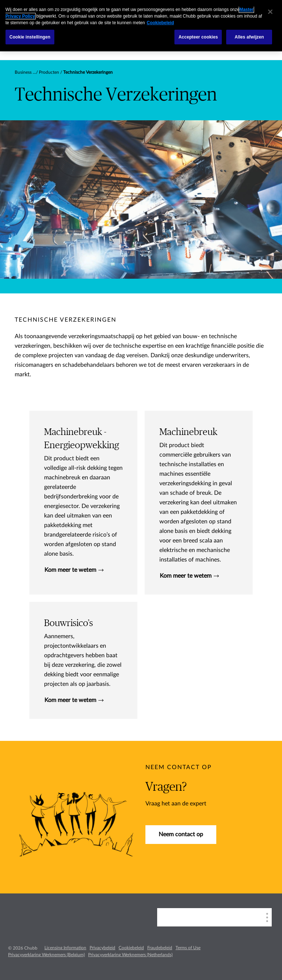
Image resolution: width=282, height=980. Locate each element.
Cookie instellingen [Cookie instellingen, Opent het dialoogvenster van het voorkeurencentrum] (30, 37)
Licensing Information (65, 948)
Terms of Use (188, 948)
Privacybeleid (102, 948)
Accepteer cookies (198, 37)
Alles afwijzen (249, 37)
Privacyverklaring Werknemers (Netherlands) (130, 955)
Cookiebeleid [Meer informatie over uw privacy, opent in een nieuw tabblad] (160, 23)
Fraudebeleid (160, 948)
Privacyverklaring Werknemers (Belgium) (46, 955)
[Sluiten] (270, 12)
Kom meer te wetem (74, 570)
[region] (141, 26)
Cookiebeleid (131, 948)
